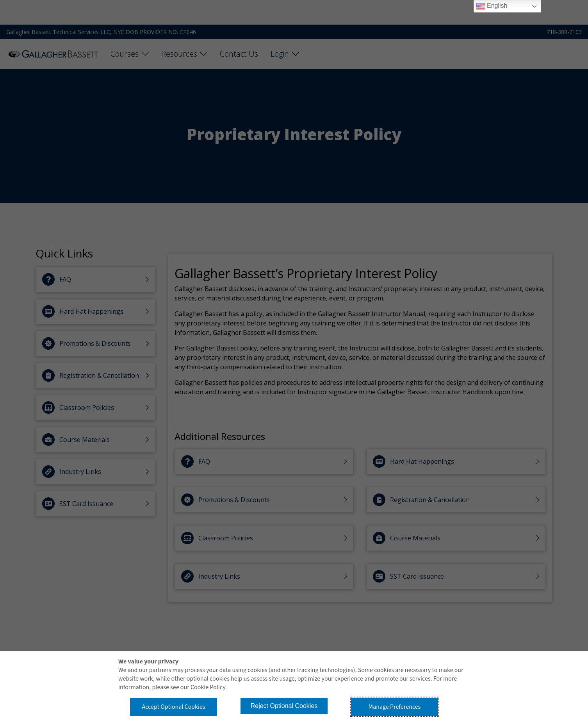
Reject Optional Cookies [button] (284, 706)
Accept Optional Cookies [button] (173, 707)
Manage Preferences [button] (395, 707)
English (492, 6)
